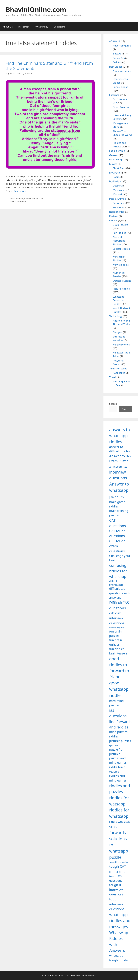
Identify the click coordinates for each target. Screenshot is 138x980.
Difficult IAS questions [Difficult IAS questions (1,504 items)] (119, 605)
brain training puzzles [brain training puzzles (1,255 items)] (119, 513)
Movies (113, 164)
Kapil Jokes (119, 373)
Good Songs (116, 159)
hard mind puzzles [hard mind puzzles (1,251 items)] (116, 703)
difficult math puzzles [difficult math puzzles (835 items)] (117, 628)
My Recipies (116, 181)
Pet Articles (119, 203)
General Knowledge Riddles (119, 241)
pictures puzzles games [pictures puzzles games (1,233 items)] (120, 743)
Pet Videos (119, 207)
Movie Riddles (121, 265)
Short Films (119, 168)
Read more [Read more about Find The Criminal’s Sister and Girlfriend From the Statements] (20, 191)
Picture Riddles (121, 289)
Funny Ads (119, 58)
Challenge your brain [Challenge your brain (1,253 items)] (120, 558)
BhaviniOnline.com (36, 9)
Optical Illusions (122, 281)
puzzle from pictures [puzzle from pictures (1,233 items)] (117, 752)
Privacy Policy (41, 27)
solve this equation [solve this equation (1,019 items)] (119, 862)
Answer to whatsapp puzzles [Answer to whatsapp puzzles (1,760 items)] (119, 490)
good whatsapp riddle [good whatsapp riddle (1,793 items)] (119, 689)
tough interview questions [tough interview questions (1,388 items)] (117, 904)
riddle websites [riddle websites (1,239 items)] (119, 822)
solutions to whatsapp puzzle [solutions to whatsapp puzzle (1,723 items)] (119, 848)
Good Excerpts (121, 107)
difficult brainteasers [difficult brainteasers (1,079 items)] (116, 583)
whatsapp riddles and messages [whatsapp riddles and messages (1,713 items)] (120, 921)
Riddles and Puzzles (34, 199)
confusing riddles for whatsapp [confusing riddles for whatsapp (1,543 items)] (118, 571)
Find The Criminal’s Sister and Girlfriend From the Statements (49, 66)
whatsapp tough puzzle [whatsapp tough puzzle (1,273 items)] (118, 958)
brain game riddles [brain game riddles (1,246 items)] (117, 504)
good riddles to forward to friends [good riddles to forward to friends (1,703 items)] (119, 668)
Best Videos (116, 67)
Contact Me (60, 27)
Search (113, 404)
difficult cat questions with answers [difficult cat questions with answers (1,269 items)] (119, 593)
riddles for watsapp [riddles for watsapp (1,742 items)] (119, 801)
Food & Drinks (117, 151)
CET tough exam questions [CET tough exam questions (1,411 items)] (117, 546)
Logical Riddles (16, 199)
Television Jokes (118, 369)
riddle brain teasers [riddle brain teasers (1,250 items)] (117, 769)
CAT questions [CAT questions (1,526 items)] (118, 523)
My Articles (115, 173)
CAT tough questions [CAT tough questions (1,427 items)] (117, 533)
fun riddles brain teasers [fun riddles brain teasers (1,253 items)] (118, 651)
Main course (120, 190)
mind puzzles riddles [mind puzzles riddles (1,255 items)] (118, 734)
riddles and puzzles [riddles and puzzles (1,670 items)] (120, 789)
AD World (115, 41)
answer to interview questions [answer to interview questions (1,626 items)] (118, 472)
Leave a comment (17, 202)
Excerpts (114, 95)
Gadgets (118, 332)
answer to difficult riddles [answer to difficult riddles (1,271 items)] (120, 449)
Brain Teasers (121, 225)
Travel (113, 377)
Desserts (118, 186)
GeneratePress (88, 975)
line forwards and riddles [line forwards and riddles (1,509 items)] (120, 724)
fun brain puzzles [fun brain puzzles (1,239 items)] (115, 634)
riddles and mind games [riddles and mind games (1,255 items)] (118, 778)
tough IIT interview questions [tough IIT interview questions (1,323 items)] (116, 890)
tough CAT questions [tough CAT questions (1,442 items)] (118, 869)
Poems (117, 177)
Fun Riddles (119, 233)
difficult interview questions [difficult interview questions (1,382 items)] (117, 618)
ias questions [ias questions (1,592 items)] (118, 713)
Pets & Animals (118, 199)
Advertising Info (122, 46)
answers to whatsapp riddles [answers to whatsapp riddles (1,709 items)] (120, 436)
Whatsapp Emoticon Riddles (119, 300)
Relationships (117, 212)
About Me (8, 27)
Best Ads (118, 54)
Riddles (113, 220)
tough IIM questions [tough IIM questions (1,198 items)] (116, 878)
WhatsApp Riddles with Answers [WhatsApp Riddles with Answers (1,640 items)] (119, 941)
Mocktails (118, 194)
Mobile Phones (121, 345)
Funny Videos (121, 87)
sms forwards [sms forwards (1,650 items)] (117, 829)
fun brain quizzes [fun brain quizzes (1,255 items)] (116, 642)
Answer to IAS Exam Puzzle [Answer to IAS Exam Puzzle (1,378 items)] (120, 458)
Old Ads (117, 62)
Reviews (114, 216)
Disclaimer (24, 27)
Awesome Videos (123, 71)
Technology (116, 316)
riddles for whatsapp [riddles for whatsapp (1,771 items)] (119, 813)
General (114, 155)
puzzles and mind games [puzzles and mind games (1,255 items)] (118, 760)
